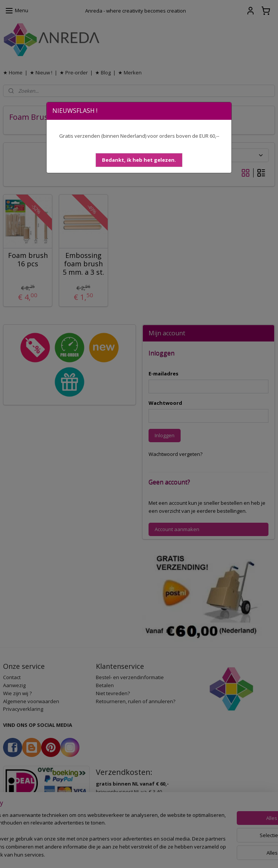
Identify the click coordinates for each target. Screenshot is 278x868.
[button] (139, 160)
